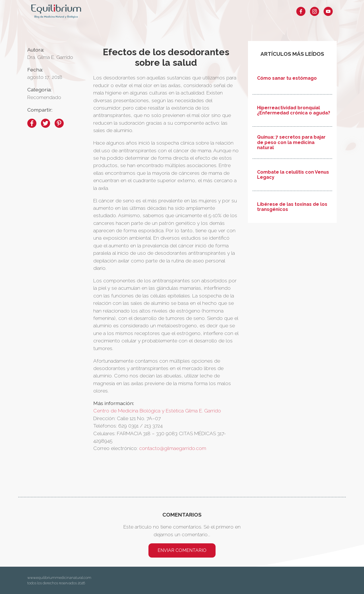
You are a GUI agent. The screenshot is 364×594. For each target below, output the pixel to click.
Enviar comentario (182, 550)
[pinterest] (59, 123)
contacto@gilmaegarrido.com (173, 448)
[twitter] (45, 123)
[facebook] (32, 123)
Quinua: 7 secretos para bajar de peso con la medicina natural (291, 142)
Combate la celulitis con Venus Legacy (293, 175)
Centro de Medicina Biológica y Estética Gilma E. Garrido (157, 411)
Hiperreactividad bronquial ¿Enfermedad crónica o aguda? (294, 110)
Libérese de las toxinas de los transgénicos (292, 207)
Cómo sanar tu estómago (287, 78)
